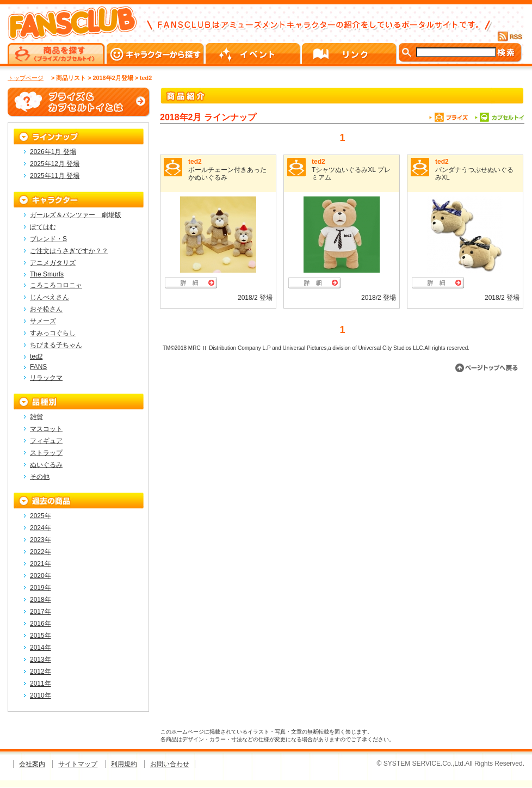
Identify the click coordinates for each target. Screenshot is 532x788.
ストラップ (46, 453)
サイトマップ (78, 764)
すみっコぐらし (53, 333)
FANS (38, 367)
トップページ (26, 78)
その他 (40, 477)
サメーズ (43, 321)
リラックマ (46, 378)
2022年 (41, 552)
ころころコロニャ (56, 285)
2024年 (41, 528)
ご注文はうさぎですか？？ (69, 251)
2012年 (41, 672)
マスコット (46, 429)
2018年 (41, 600)
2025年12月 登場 (55, 164)
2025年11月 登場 (55, 176)
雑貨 (36, 417)
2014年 (41, 648)
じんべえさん (50, 297)
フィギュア (46, 441)
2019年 (41, 588)
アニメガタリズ (53, 263)
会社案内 (32, 764)
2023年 (41, 540)
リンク (350, 53)
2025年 (41, 516)
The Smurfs (47, 274)
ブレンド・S (48, 239)
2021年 (41, 564)
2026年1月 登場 (53, 152)
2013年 (41, 660)
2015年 (41, 636)
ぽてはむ (43, 227)
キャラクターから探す (156, 53)
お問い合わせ (170, 764)
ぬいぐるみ (46, 465)
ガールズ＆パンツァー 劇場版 (76, 215)
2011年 (41, 684)
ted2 (195, 162)
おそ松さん (46, 309)
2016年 (41, 624)
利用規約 (124, 764)
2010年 (41, 695)
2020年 (41, 576)
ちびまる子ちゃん (56, 345)
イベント (254, 53)
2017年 (41, 612)
